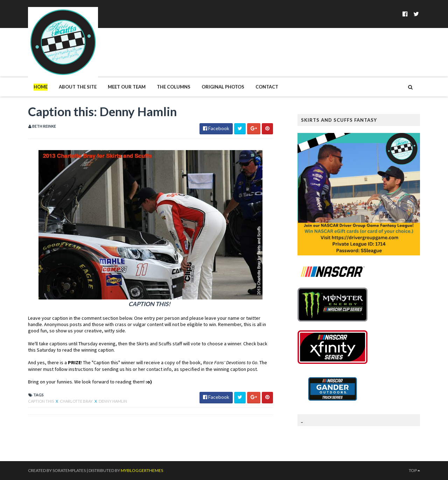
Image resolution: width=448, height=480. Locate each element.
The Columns (174, 87)
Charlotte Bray (77, 401)
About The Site (78, 87)
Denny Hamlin (113, 401)
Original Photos (223, 87)
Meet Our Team (127, 87)
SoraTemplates (69, 470)
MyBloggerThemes (142, 470)
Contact (267, 87)
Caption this (41, 401)
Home (41, 87)
